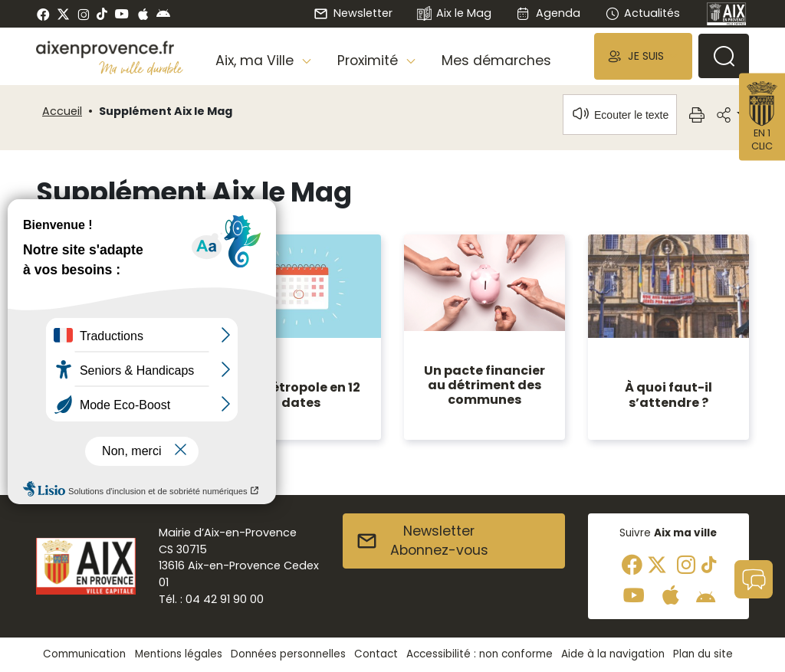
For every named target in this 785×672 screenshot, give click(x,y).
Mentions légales (179, 654)
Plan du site (703, 654)
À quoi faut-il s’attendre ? (668, 395)
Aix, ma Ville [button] (256, 61)
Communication (84, 654)
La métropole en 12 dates (301, 395)
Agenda (548, 13)
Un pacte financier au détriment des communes (484, 385)
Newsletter (353, 13)
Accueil (62, 111)
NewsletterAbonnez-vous (422, 541)
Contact (376, 654)
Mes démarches (496, 61)
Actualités (642, 13)
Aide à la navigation (613, 654)
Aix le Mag (454, 14)
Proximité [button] (370, 61)
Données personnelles (288, 654)
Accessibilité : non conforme (480, 654)
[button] (643, 56)
